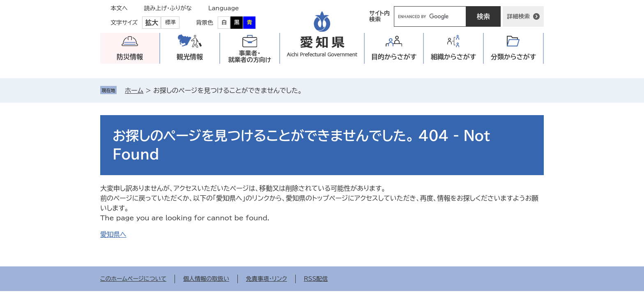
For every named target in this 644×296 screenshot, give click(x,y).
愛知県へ (113, 234)
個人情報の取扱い (206, 279)
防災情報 (130, 57)
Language (224, 8)
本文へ (119, 8)
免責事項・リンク (267, 279)
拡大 (152, 23)
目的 (394, 57)
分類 (514, 57)
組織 (454, 57)
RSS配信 (316, 279)
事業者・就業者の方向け (250, 57)
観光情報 (190, 57)
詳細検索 (518, 16)
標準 (170, 22)
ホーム (134, 90)
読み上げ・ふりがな (168, 8)
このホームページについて (133, 279)
